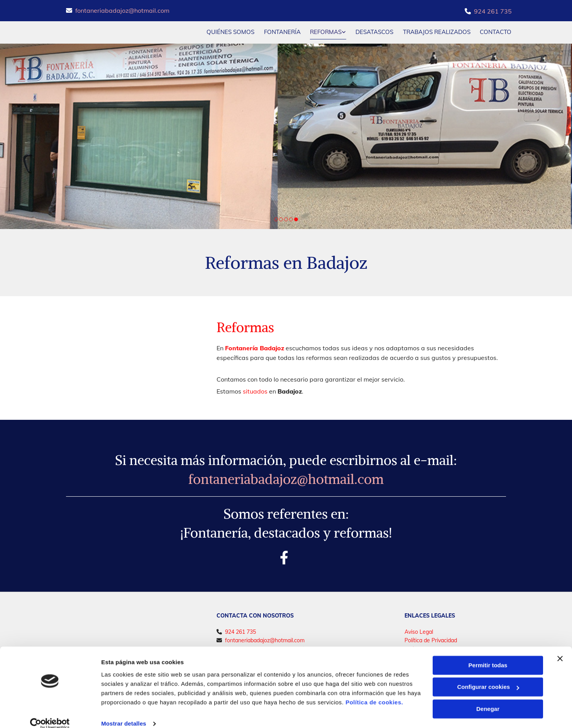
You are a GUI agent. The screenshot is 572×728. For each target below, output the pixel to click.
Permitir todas (488, 654)
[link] (323, 32)
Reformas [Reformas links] (326, 31)
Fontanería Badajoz (255, 347)
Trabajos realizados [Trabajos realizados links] (437, 31)
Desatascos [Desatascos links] (374, 31)
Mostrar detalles (124, 713)
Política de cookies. (374, 692)
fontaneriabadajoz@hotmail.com (122, 10)
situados (255, 391)
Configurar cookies (488, 676)
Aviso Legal (419, 631)
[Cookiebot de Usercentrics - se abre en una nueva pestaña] (50, 713)
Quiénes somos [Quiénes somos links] (230, 31)
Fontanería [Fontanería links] (282, 31)
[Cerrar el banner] (560, 648)
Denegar (488, 698)
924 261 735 (493, 11)
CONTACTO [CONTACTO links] (496, 31)
